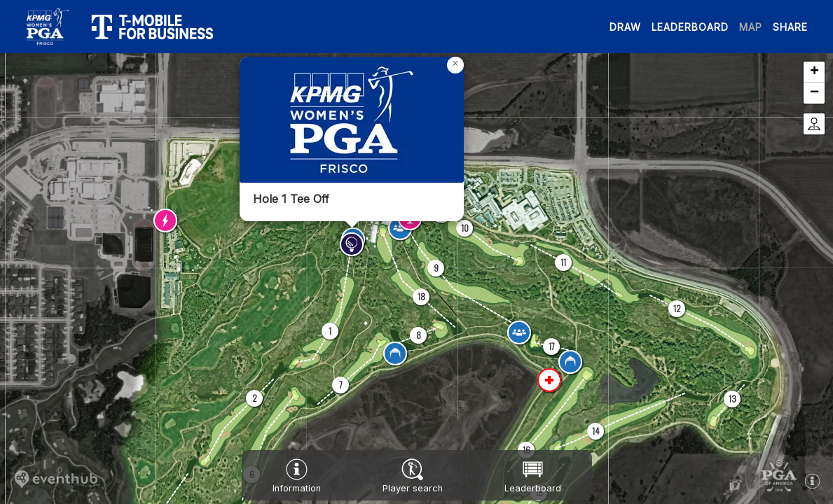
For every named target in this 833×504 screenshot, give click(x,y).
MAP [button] (751, 27)
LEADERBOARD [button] (690, 27)
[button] (330, 331)
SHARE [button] (790, 27)
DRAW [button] (625, 27)
